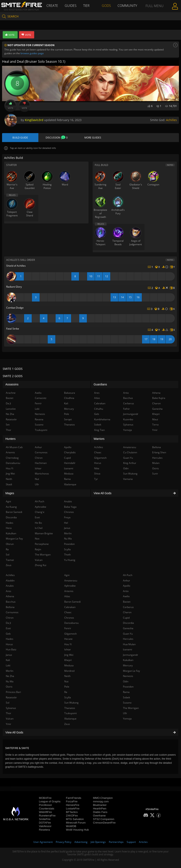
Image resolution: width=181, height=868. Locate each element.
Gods (106, 6)
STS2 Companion (104, 819)
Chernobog (12, 458)
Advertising (81, 842)
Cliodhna (69, 398)
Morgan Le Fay (131, 671)
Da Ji (8, 623)
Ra (66, 692)
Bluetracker (100, 805)
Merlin (10, 671)
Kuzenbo (128, 419)
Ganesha (128, 628)
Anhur (126, 581)
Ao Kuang (11, 507)
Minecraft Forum (76, 823)
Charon (127, 612)
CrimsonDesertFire (104, 823)
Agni (67, 575)
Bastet (127, 602)
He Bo (38, 523)
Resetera (44, 830)
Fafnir (126, 409)
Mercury (128, 665)
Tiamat (10, 560)
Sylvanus (11, 708)
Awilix (126, 596)
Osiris (9, 687)
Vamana (128, 479)
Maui (155, 419)
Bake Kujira (159, 398)
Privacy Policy (64, 842)
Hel (66, 523)
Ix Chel (39, 528)
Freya (67, 517)
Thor (9, 713)
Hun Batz (11, 649)
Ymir (9, 724)
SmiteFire (45, 819)
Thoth (67, 555)
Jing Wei (69, 655)
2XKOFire (72, 816)
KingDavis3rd (34, 120)
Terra (155, 425)
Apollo (127, 586)
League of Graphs (50, 801)
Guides (71, 6)
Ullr (125, 713)
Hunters (10, 439)
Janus (9, 655)
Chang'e (40, 512)
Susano (127, 703)
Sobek (126, 697)
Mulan (156, 463)
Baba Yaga (70, 507)
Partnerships (116, 842)
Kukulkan (128, 660)
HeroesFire (73, 805)
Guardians (100, 384)
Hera (9, 528)
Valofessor (45, 826)
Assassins (12, 384)
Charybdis (70, 452)
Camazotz (41, 398)
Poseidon (128, 687)
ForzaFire (72, 801)
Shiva (97, 474)
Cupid (126, 618)
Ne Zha (10, 676)
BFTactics (72, 812)
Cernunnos (12, 612)
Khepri (68, 660)
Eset (8, 628)
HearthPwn (100, 809)
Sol (8, 703)
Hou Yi (68, 644)
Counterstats (47, 809)
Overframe (99, 816)
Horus (9, 644)
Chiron (10, 618)
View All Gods (90, 732)
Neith (67, 676)
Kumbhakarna (102, 419)
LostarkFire (73, 809)
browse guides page (32, 53)
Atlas (67, 596)
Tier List (86, 11)
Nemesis (128, 676)
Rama (126, 692)
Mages (10, 493)
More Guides (93, 138)
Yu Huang (70, 560)
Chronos (69, 618)
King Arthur (130, 463)
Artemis (69, 591)
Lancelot (11, 409)
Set (8, 425)
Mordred (69, 671)
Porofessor (46, 805)
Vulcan (10, 719)
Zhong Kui (41, 565)
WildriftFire (45, 812)
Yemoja (127, 719)
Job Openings (98, 842)
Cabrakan (70, 607)
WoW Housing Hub (77, 830)
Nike (97, 468)
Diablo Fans (100, 812)
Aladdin (10, 581)
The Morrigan (131, 708)
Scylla (68, 697)
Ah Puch (128, 575)
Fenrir (68, 628)
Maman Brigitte (44, 533)
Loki (8, 665)
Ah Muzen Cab (14, 447)
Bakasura (70, 393)
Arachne (11, 393)
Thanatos (70, 708)
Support (131, 842)
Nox (37, 539)
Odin (126, 681)
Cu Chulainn (130, 452)
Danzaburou (71, 623)
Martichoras (42, 474)
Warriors (99, 439)
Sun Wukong (71, 703)
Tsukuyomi (70, 713)
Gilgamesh (70, 634)
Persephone (42, 544)
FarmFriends (74, 798)
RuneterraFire (47, 816)
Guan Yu (128, 634)
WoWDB (71, 826)
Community (127, 6)
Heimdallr (70, 463)
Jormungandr (131, 655)
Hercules (128, 639)
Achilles (171, 120)
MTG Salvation (75, 819)
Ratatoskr (11, 697)
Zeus (67, 724)
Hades (10, 639)
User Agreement (43, 842)
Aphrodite (70, 586)
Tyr (96, 479)
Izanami (128, 649)
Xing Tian (99, 430)
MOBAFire (45, 798)
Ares (9, 591)
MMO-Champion (103, 798)
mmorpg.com (101, 801)
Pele (67, 687)
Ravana (39, 419)
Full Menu (155, 11)
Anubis (10, 586)
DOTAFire (45, 823)
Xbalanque (70, 719)
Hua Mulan (129, 644)
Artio (126, 591)
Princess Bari (13, 692)
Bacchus (11, 602)
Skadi (9, 484)
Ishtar (68, 649)
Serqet (68, 419)
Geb (8, 634)
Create (52, 6)
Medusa (69, 665)
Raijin (38, 549)
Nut (66, 681)
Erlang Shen (159, 452)
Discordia (128, 623)
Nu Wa (10, 681)
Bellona (10, 607)
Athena (10, 596)
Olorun (10, 544)
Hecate (68, 639)
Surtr (155, 474)
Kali (8, 660)
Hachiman (41, 463)
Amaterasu (71, 581)
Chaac (68, 612)
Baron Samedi (72, 602)
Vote (11, 106)
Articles (143, 842)
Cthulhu (99, 409)
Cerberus (128, 607)
